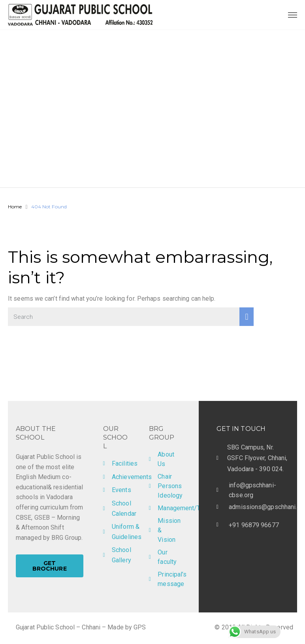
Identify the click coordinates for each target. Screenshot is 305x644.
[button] (50, 566)
